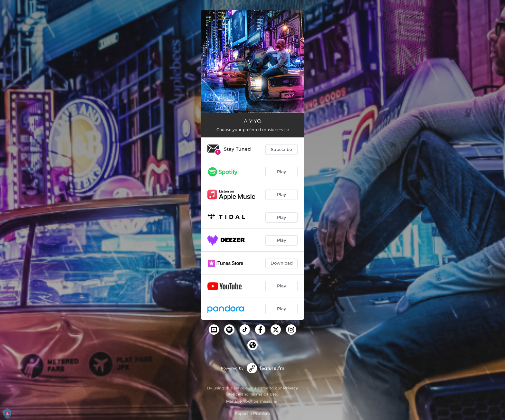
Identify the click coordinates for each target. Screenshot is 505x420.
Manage (234, 401)
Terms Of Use (263, 394)
